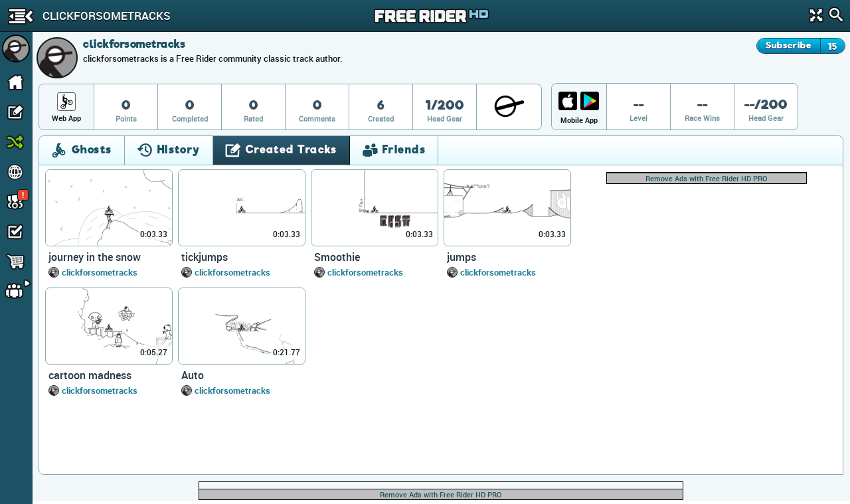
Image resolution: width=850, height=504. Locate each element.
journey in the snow (95, 257)
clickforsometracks (100, 272)
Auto (193, 375)
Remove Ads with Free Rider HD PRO (707, 178)
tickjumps (205, 257)
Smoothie (337, 257)
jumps (462, 257)
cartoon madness (90, 375)
